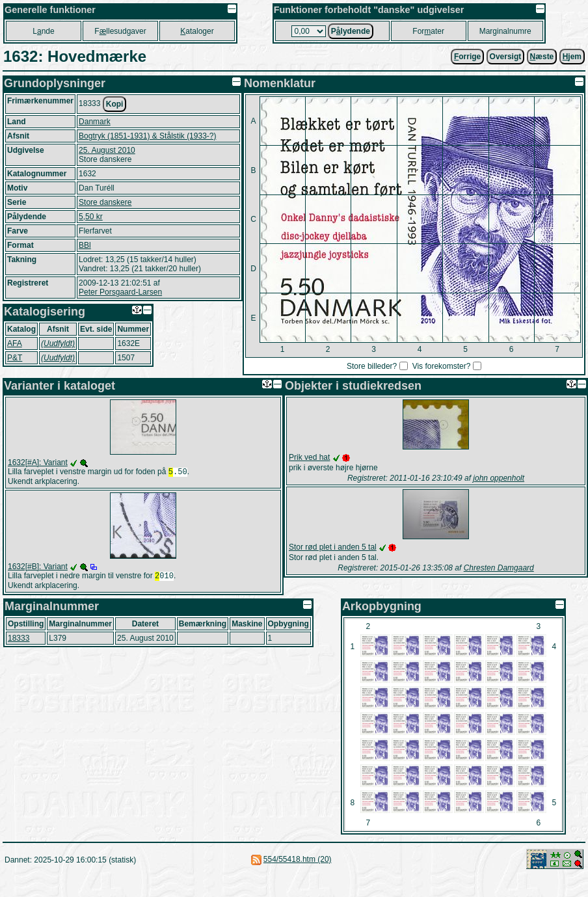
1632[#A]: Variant (38, 462)
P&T (15, 358)
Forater (428, 31)
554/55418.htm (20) (298, 862)
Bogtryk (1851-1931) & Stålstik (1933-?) (147, 136)
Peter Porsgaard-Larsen (120, 292)
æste (542, 57)
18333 (19, 641)
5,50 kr (91, 217)
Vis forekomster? (442, 366)
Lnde (43, 31)
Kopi (115, 104)
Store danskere (105, 202)
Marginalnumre (505, 31)
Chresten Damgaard (499, 568)
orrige (467, 57)
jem (572, 57)
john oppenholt (499, 478)
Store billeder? (372, 366)
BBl (85, 245)
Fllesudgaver (120, 31)
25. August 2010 (107, 150)
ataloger (197, 31)
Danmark (95, 122)
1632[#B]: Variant (38, 568)
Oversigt (506, 57)
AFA (15, 343)
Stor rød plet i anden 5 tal (333, 547)
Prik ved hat (309, 457)
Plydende (351, 31)
